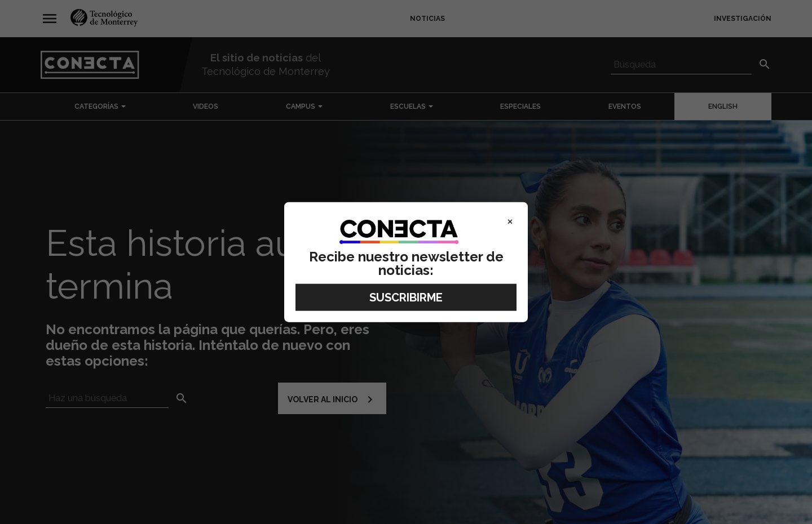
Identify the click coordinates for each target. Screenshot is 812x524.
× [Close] (510, 221)
